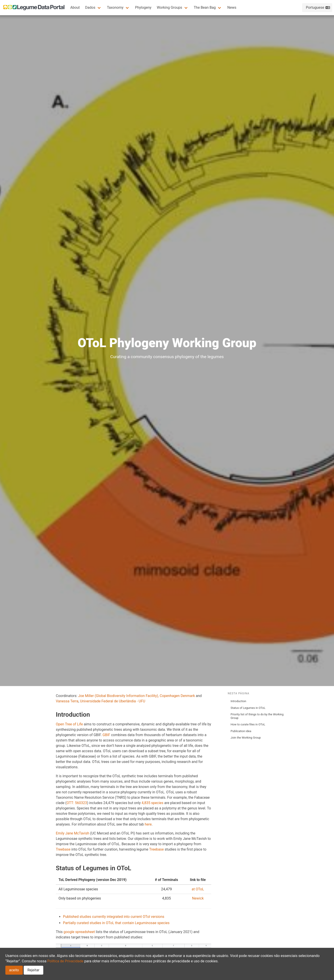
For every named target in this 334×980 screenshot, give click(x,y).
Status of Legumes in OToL (248, 708)
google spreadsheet (79, 932)
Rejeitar (33, 970)
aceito (14, 970)
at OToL (198, 889)
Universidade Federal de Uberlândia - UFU (113, 701)
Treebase (63, 849)
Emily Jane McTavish (73, 833)
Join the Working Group (246, 738)
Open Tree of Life (69, 724)
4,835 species (152, 803)
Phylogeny (143, 7)
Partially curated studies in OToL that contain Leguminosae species (116, 923)
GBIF (106, 735)
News (232, 7)
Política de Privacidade (65, 961)
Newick (198, 898)
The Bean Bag (205, 7)
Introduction (238, 701)
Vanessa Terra (67, 701)
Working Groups (169, 7)
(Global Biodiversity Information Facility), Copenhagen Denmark (145, 696)
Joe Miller (86, 696)
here (148, 824)
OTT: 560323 (77, 803)
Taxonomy (115, 7)
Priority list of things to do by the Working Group (257, 716)
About (75, 7)
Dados (90, 7)
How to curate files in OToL (248, 724)
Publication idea (241, 731)
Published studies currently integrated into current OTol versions (114, 917)
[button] (93, 8)
